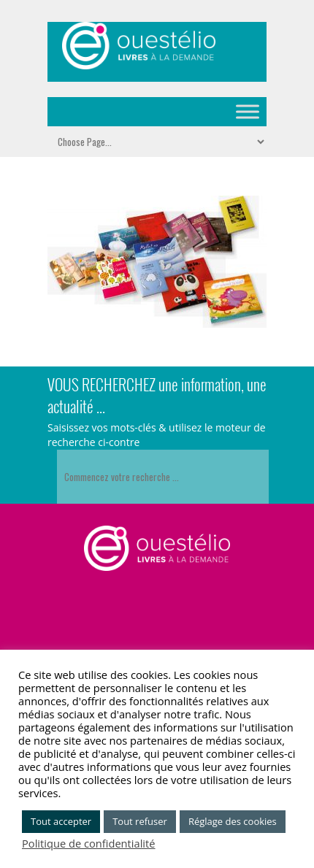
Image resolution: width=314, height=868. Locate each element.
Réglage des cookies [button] (233, 821)
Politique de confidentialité (89, 843)
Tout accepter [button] (61, 821)
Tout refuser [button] (140, 821)
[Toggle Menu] (248, 111)
